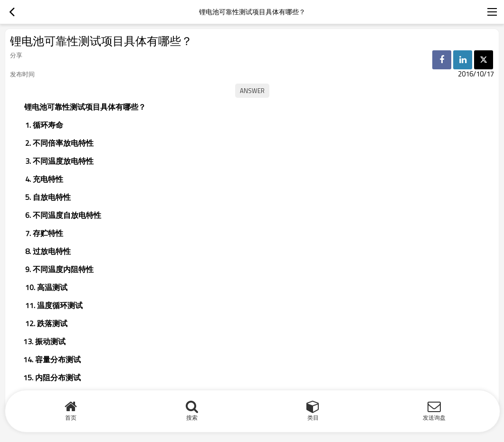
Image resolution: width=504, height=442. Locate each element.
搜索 (192, 418)
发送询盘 (434, 418)
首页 (71, 418)
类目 (313, 418)
